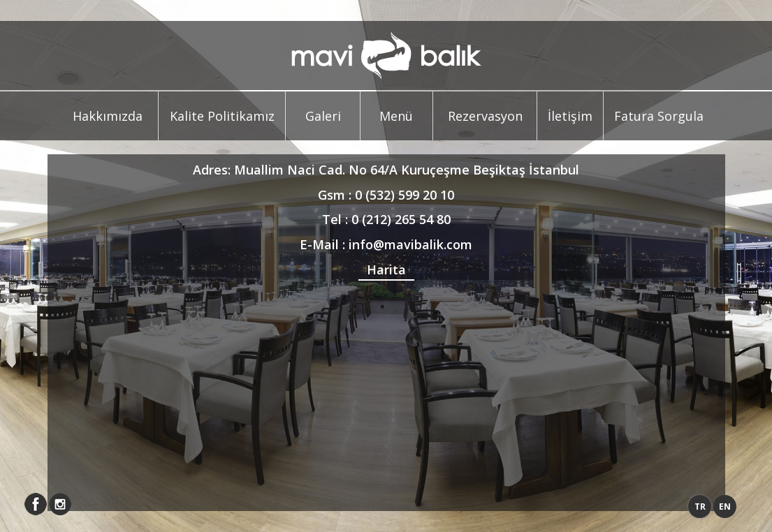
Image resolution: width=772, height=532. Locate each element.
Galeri (323, 116)
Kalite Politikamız (222, 116)
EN (725, 507)
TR (700, 507)
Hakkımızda (108, 116)
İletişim (570, 116)
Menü (396, 116)
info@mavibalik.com (410, 244)
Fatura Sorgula (659, 116)
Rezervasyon (485, 116)
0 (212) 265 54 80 (401, 219)
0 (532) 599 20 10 (405, 195)
